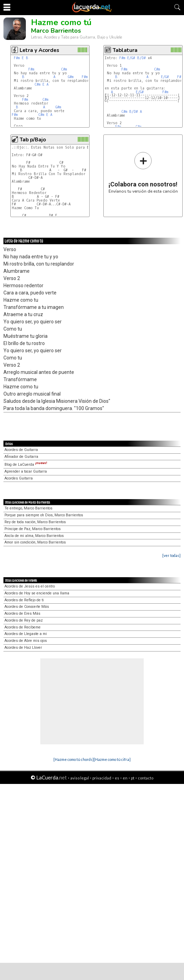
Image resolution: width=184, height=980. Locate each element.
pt (133, 778)
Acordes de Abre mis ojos (26, 641)
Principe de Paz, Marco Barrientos (33, 529)
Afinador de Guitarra (21, 457)
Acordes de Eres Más (22, 613)
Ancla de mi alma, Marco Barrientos (34, 536)
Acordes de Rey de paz (24, 620)
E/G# (131, 58)
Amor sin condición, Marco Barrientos (35, 542)
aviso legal (80, 778)
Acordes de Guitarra (21, 450)
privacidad (102, 778)
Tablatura (125, 50)
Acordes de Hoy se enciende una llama (37, 593)
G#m (71, 77)
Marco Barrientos (56, 31)
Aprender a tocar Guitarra (26, 471)
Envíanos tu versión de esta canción (143, 173)
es (117, 778)
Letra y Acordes (39, 50)
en (125, 778)
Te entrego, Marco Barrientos (28, 508)
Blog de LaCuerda (26, 465)
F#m (17, 58)
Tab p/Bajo (33, 140)
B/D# (141, 58)
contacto (146, 778)
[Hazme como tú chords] (74, 759)
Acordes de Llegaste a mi (26, 634)
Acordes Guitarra (19, 478)
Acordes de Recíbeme (23, 627)
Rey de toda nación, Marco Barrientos (35, 522)
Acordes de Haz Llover (23, 648)
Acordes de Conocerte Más (27, 607)
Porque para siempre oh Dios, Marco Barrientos (44, 515)
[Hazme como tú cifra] (112, 759)
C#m (64, 69)
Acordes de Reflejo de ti (24, 600)
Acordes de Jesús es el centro (30, 586)
